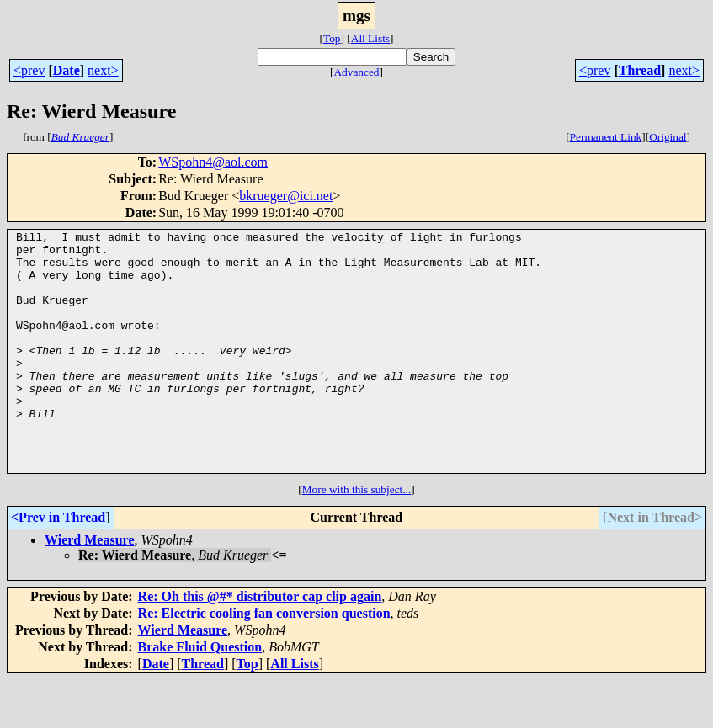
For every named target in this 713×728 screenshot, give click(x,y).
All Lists (370, 38)
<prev (29, 70)
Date (67, 70)
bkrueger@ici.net (286, 196)
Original (668, 137)
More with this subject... (357, 537)
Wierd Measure (90, 588)
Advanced (356, 72)
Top (332, 38)
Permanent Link (606, 137)
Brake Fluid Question (200, 695)
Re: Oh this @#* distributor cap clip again (260, 644)
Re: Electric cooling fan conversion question (264, 661)
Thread (640, 70)
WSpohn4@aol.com (213, 162)
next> (103, 70)
